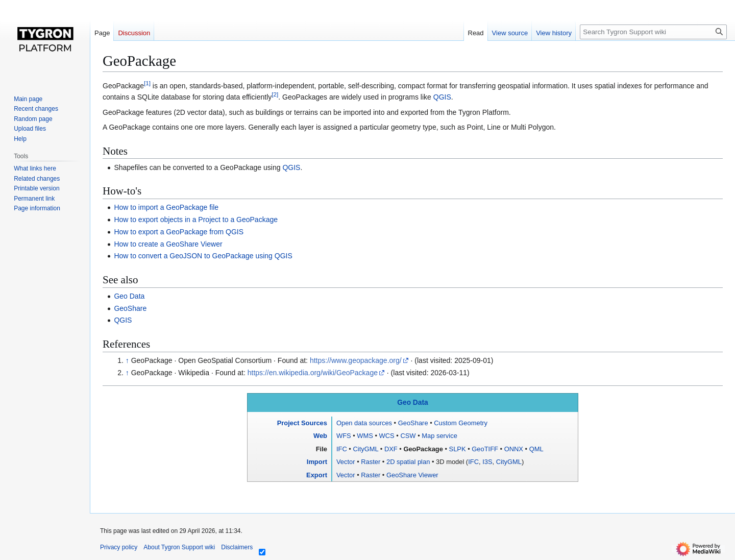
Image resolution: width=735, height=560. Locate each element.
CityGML (365, 449)
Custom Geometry (461, 423)
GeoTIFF (485, 449)
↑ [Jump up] (127, 360)
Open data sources (364, 423)
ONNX (514, 449)
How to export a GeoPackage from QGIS (179, 232)
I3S (487, 462)
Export (317, 475)
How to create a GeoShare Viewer (168, 244)
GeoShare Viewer (412, 475)
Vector (346, 462)
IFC (342, 449)
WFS (344, 436)
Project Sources (302, 423)
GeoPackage (423, 449)
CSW (408, 436)
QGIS (442, 97)
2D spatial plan (408, 462)
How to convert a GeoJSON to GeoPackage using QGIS (203, 256)
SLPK (458, 449)
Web (320, 436)
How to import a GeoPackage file (166, 207)
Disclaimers (237, 547)
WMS (365, 436)
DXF (391, 449)
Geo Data (129, 296)
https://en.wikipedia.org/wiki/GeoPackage (313, 373)
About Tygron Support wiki (179, 547)
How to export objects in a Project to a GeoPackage (196, 220)
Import (317, 462)
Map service (439, 436)
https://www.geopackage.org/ (356, 360)
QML (536, 449)
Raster (371, 462)
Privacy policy (119, 547)
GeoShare (130, 308)
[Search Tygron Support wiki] (653, 32)
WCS (387, 436)
